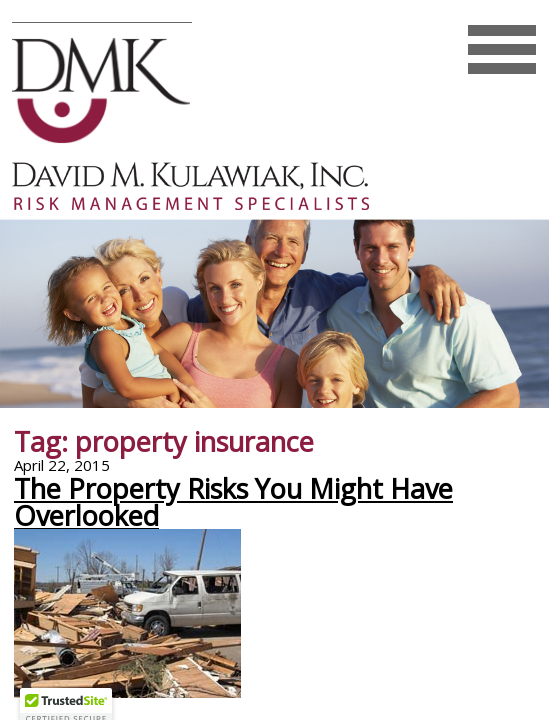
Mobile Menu (501, 69)
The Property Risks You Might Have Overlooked (233, 502)
